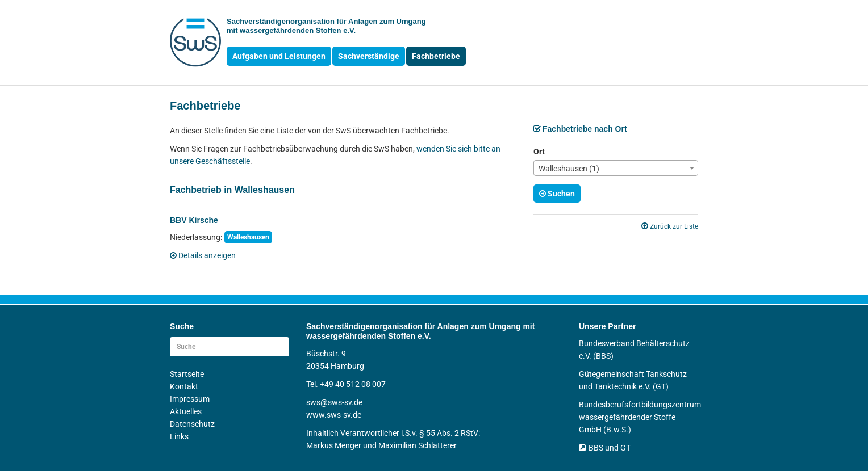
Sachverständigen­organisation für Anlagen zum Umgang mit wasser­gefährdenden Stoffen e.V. (326, 26)
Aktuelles (186, 411)
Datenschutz (192, 424)
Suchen (557, 194)
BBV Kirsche (194, 220)
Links (179, 436)
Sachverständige (369, 56)
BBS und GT (605, 448)
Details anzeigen (203, 255)
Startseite (187, 374)
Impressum (190, 399)
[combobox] (616, 168)
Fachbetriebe (436, 56)
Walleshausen (248, 237)
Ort (539, 152)
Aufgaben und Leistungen (279, 56)
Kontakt (184, 386)
